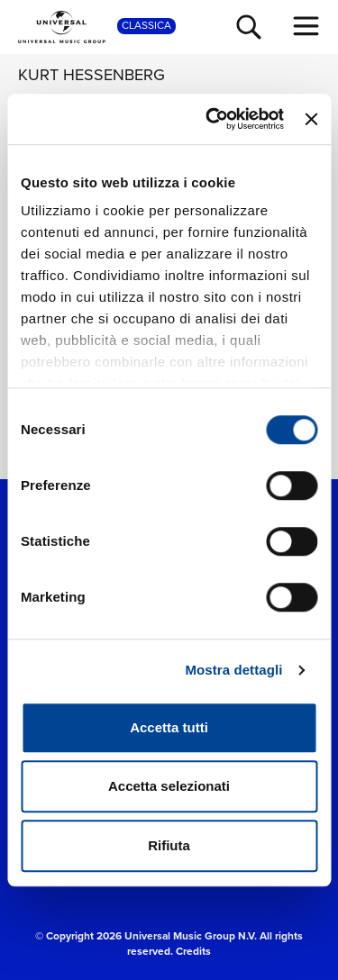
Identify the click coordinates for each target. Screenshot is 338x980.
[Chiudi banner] (311, 119)
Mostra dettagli (233, 670)
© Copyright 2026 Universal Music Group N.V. (146, 936)
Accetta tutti (169, 727)
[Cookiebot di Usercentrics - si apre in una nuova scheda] (212, 119)
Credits (193, 951)
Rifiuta (169, 845)
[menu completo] (306, 26)
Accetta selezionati (169, 786)
